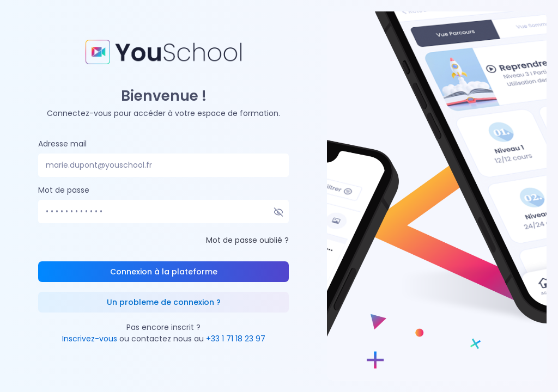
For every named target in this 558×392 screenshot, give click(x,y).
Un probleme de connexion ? (164, 302)
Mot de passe (64, 190)
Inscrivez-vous (90, 339)
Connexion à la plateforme (164, 272)
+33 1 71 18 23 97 (236, 339)
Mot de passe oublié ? (247, 240)
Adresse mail (62, 144)
